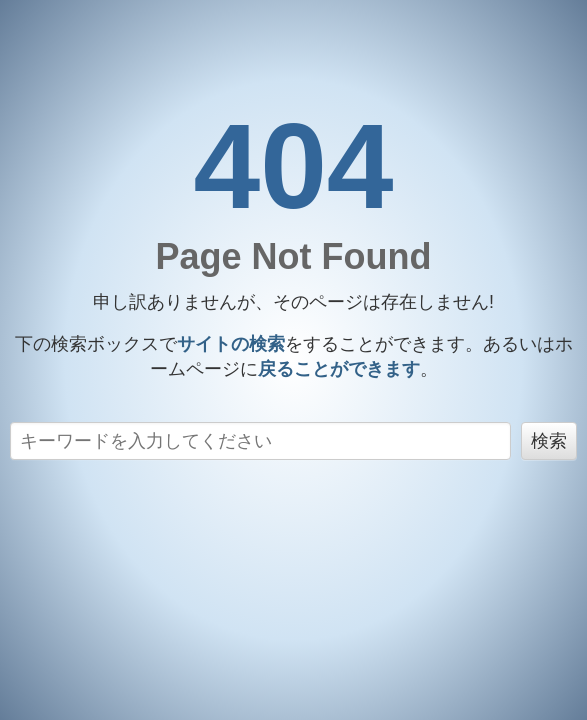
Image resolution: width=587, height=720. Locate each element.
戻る (339, 369)
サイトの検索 (231, 344)
